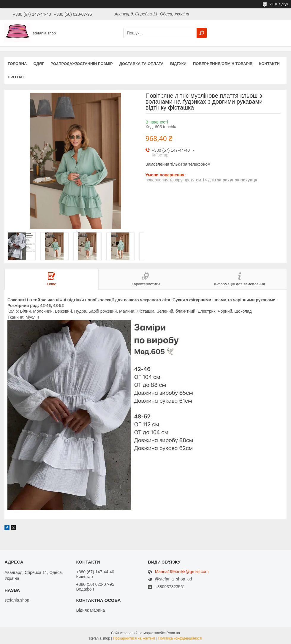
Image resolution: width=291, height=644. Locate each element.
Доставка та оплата (141, 64)
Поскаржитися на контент (134, 638)
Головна (17, 64)
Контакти (269, 64)
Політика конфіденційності (180, 638)
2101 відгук (279, 4)
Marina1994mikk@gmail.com (182, 572)
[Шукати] (202, 33)
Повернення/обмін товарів (223, 64)
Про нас (16, 77)
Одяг (39, 64)
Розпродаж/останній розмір (82, 64)
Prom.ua (173, 633)
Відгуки (178, 64)
